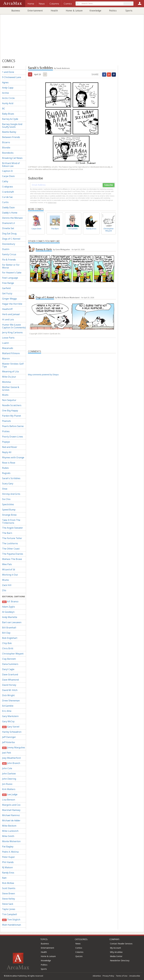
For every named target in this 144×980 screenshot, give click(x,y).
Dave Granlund (10, 674)
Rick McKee (8, 883)
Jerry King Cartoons (12, 332)
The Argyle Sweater (13, 528)
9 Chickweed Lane (12, 77)
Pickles (6, 431)
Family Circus (9, 254)
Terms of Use (122, 976)
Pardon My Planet (12, 416)
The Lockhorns (10, 543)
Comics (79, 948)
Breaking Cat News (12, 158)
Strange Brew (9, 515)
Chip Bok (7, 643)
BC (4, 109)
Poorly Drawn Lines (13, 437)
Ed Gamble (8, 706)
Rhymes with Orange (13, 457)
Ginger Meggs (9, 299)
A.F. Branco (10, 602)
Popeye (6, 442)
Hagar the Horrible (12, 304)
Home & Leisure (74, 11)
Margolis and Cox (11, 805)
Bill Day (6, 633)
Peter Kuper (9, 857)
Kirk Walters (9, 789)
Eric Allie (7, 711)
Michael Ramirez (11, 815)
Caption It (7, 171)
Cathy (5, 181)
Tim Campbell (10, 914)
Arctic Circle (8, 98)
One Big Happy (10, 411)
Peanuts (6, 421)
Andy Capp (8, 88)
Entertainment (35, 11)
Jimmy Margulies (14, 748)
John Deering (9, 779)
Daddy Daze (8, 207)
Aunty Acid (8, 103)
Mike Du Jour (9, 377)
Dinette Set (8, 228)
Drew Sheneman (11, 701)
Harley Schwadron (12, 732)
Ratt (4, 878)
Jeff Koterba (8, 742)
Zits (4, 590)
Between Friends (11, 137)
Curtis (5, 202)
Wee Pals (7, 564)
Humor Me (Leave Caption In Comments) (14, 326)
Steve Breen (9, 893)
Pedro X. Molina (10, 852)
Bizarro (6, 142)
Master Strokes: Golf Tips (13, 365)
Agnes (5, 82)
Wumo (5, 580)
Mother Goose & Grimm (11, 389)
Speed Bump (9, 510)
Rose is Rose (9, 463)
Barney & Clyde (10, 119)
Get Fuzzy (7, 293)
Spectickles (8, 504)
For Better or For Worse (11, 266)
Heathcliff (7, 309)
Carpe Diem (8, 176)
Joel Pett (7, 753)
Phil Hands (8, 862)
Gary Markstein (10, 716)
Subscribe (109, 185)
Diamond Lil (9, 223)
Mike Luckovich (10, 831)
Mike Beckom (9, 826)
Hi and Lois (8, 319)
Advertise (97, 976)
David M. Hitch (10, 690)
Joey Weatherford (11, 758)
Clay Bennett (9, 659)
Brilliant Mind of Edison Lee (11, 165)
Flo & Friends (9, 260)
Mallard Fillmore (11, 353)
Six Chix (6, 499)
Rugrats (6, 473)
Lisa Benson (9, 800)
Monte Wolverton (11, 841)
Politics (113, 11)
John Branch (11, 763)
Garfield (6, 288)
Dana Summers (10, 664)
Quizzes (79, 956)
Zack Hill (7, 585)
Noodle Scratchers (12, 405)
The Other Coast (11, 549)
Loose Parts (8, 338)
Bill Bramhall (9, 628)
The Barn (7, 533)
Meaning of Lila (10, 371)
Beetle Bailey (9, 132)
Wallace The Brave (12, 559)
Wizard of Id (9, 569)
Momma (6, 382)
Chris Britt (8, 648)
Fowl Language (10, 278)
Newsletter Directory (120, 960)
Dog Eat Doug (9, 234)
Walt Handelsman (12, 925)
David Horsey (9, 685)
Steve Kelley (9, 899)
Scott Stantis (9, 888)
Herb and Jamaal (11, 314)
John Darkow (9, 774)
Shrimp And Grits (11, 494)
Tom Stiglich (11, 920)
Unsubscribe (135, 976)
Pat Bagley (8, 847)
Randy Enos (8, 873)
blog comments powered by (43, 375)
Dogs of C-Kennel (11, 239)
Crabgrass (8, 187)
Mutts (5, 395)
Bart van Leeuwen (12, 622)
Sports (129, 11)
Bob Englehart (10, 638)
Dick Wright (8, 695)
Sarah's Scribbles (11, 478)
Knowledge (95, 11)
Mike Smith (8, 836)
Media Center (116, 956)
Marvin (6, 359)
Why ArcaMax (116, 952)
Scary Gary (8, 484)
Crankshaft (8, 192)
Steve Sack (8, 904)
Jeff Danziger (9, 737)
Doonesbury (9, 244)
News (78, 944)
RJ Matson (7, 867)
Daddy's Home (10, 213)
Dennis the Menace (12, 218)
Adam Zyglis (9, 607)
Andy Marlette (10, 617)
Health (54, 11)
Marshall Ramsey (11, 810)
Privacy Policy (108, 976)
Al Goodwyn (8, 612)
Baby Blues (8, 114)
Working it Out (10, 575)
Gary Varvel (11, 727)
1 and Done (8, 72)
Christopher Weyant (13, 654)
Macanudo (8, 348)
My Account (115, 948)
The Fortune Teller (12, 538)
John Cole (7, 768)
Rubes (5, 468)
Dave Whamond (10, 680)
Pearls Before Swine (13, 426)
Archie (5, 93)
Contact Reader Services (121, 944)
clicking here (52, 203)
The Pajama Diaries (13, 554)
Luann (5, 343)
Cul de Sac (7, 197)
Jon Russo (7, 784)
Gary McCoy (8, 721)
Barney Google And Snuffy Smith (12, 126)
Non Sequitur (9, 400)
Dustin (6, 249)
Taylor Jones (9, 909)
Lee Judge (10, 794)
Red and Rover (10, 447)
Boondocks (8, 153)
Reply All (7, 452)
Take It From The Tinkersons (11, 521)
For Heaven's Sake (12, 273)
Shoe (5, 489)
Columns (79, 952)
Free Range (8, 283)
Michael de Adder (11, 820)
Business (16, 11)
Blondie (6, 148)
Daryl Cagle (8, 669)
